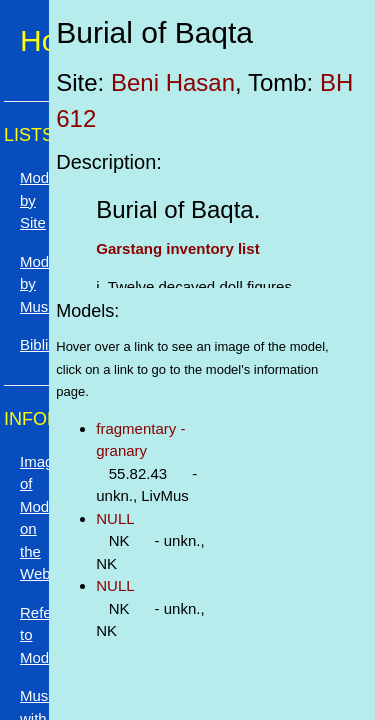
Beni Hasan (173, 82)
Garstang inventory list (177, 248)
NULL (115, 518)
